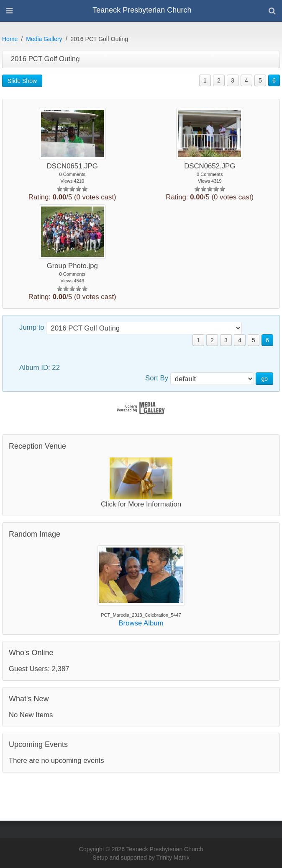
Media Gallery (44, 39)
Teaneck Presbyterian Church (142, 10)
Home (10, 39)
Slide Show (22, 81)
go (264, 379)
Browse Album (141, 623)
